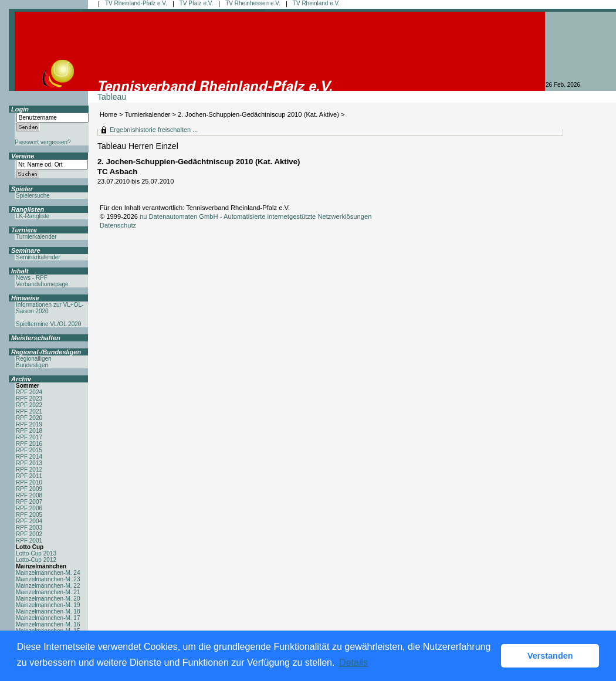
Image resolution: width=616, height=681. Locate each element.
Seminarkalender (38, 257)
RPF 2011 (29, 476)
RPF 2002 (29, 534)
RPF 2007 (29, 502)
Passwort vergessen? (43, 142)
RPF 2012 (29, 470)
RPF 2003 (29, 528)
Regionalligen (34, 359)
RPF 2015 (29, 450)
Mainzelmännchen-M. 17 (48, 618)
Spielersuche (33, 196)
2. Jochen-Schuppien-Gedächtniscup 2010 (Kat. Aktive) (259, 114)
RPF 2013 (29, 463)
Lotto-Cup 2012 (36, 560)
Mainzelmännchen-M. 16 (48, 624)
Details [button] (353, 663)
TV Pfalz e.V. (196, 3)
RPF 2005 (29, 515)
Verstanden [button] (550, 656)
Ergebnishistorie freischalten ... (154, 130)
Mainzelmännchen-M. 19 (48, 605)
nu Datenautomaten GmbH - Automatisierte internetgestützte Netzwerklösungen (256, 216)
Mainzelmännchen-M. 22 (48, 586)
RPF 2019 (29, 424)
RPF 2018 (29, 431)
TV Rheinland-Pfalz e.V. (136, 3)
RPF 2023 (29, 399)
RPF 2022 (29, 405)
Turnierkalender (147, 114)
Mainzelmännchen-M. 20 (48, 599)
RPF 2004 (29, 521)
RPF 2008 (29, 495)
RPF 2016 (29, 444)
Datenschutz (118, 225)
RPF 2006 (29, 508)
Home (109, 114)
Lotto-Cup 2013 (36, 553)
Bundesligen (32, 365)
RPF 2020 (29, 418)
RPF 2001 (29, 541)
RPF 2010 (29, 482)
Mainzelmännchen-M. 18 (48, 611)
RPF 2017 (29, 437)
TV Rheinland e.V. (316, 3)
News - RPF (32, 278)
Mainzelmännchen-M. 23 (48, 579)
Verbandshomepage (42, 284)
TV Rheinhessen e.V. (253, 3)
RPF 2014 (29, 457)
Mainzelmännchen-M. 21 (48, 592)
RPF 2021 (29, 411)
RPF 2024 (29, 392)
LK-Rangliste (33, 216)
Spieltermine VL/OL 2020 (48, 324)
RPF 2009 (29, 489)
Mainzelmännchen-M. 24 (48, 573)
